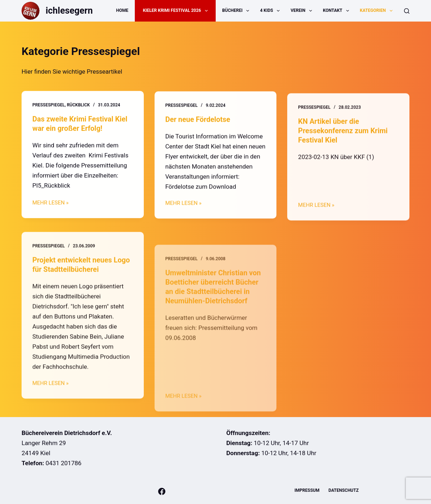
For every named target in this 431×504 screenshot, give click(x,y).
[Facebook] (162, 491)
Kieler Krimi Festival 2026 (176, 11)
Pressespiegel (49, 105)
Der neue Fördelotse (198, 120)
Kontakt (337, 11)
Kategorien (377, 11)
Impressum (307, 490)
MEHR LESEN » (51, 204)
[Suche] (407, 11)
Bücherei (237, 11)
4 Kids (271, 11)
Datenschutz (344, 490)
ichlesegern (69, 11)
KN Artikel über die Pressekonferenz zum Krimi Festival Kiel (343, 134)
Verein (303, 11)
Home (122, 10)
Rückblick (78, 105)
